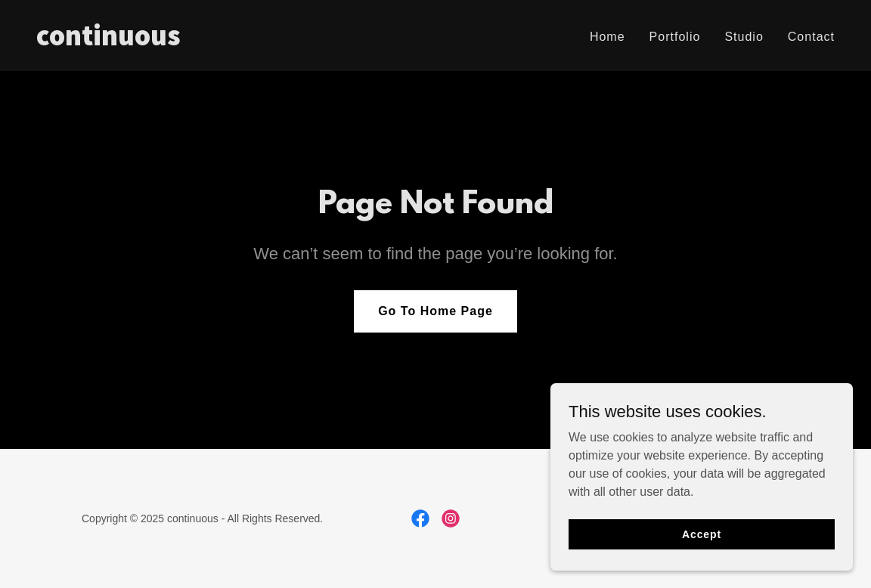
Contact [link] (811, 37)
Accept (702, 534)
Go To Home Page (435, 311)
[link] (230, 41)
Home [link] (608, 37)
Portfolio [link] (675, 37)
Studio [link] (744, 37)
